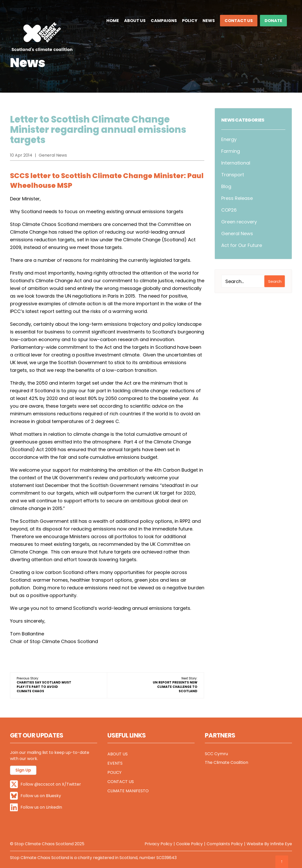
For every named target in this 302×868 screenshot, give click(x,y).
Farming (231, 151)
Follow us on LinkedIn (36, 807)
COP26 (229, 210)
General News (237, 234)
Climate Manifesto (128, 791)
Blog (226, 186)
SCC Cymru (216, 754)
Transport (233, 175)
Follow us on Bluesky (36, 796)
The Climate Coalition (226, 762)
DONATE (273, 21)
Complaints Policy (225, 844)
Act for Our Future (242, 245)
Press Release (237, 198)
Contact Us (239, 21)
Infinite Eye (281, 844)
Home (113, 21)
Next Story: (175, 685)
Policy (190, 21)
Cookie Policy (189, 844)
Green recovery (239, 222)
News (209, 21)
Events (115, 763)
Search (275, 281)
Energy (229, 139)
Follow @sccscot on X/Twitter (46, 784)
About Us (135, 21)
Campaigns (164, 21)
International (236, 163)
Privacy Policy (158, 844)
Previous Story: (44, 685)
